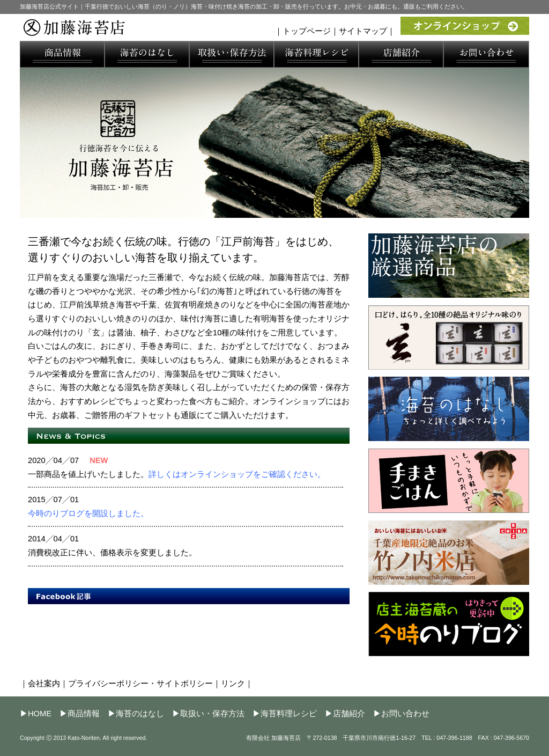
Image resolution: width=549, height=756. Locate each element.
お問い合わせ (405, 714)
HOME (40, 714)
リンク (233, 684)
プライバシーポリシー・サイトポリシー (140, 684)
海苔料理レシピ (289, 714)
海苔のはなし (140, 714)
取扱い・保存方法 (212, 714)
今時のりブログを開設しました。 (88, 513)
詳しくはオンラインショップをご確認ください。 (237, 474)
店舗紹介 (349, 714)
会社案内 (44, 684)
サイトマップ (363, 31)
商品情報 (84, 714)
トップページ (307, 31)
